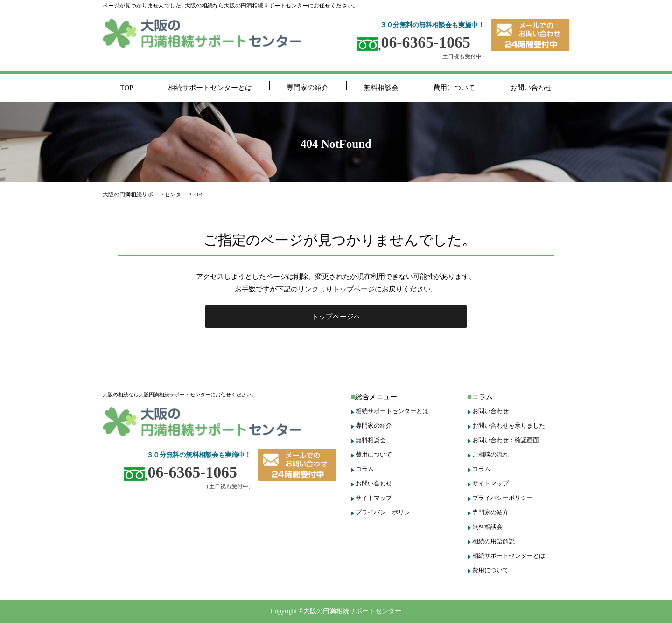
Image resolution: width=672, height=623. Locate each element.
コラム (365, 469)
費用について (454, 88)
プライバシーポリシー (386, 512)
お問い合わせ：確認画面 (506, 440)
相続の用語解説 (493, 541)
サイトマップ (374, 498)
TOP (126, 88)
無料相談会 (381, 88)
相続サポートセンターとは (210, 88)
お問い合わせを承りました (509, 426)
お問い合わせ (531, 88)
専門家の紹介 (308, 88)
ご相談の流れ (490, 454)
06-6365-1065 (414, 42)
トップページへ (336, 317)
